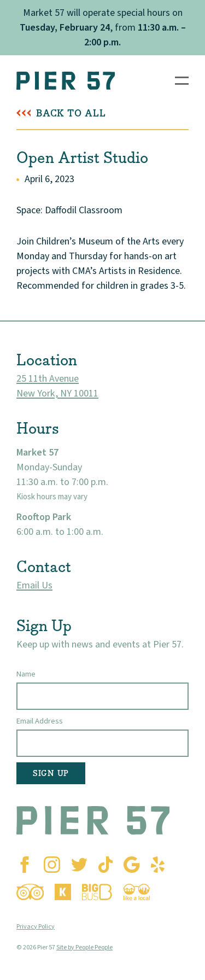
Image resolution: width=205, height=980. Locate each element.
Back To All (71, 113)
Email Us (34, 585)
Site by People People (84, 947)
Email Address (40, 721)
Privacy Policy (36, 927)
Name (26, 674)
